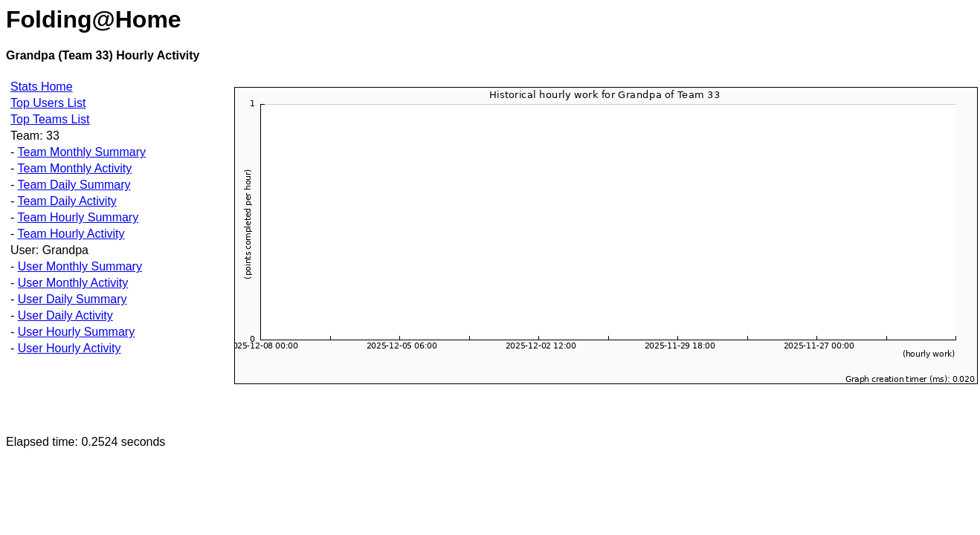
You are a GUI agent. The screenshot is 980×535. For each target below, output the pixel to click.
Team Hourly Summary (78, 217)
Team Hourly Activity (71, 234)
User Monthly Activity (73, 283)
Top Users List (48, 103)
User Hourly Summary (76, 332)
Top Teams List (50, 119)
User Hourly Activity (70, 348)
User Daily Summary (72, 299)
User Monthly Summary (80, 266)
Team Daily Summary (74, 185)
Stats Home (42, 87)
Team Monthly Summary (81, 152)
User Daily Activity (65, 315)
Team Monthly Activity (74, 168)
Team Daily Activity (67, 201)
